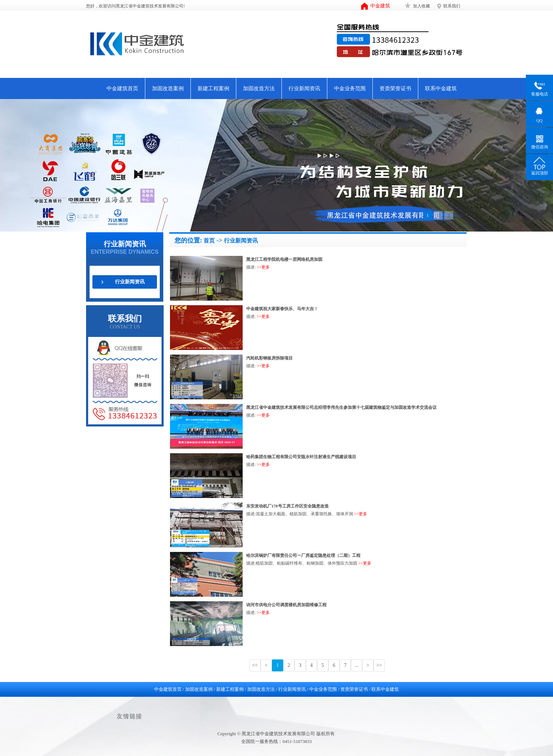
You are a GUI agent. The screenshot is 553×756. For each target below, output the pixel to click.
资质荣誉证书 (395, 88)
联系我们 (452, 6)
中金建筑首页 (122, 88)
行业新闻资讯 (304, 88)
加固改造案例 (168, 88)
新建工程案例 (213, 88)
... (357, 665)
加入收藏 (421, 6)
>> (379, 665)
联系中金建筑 (441, 88)
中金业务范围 (350, 88)
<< (255, 665)
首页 (209, 241)
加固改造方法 (259, 88)
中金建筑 (380, 6)
